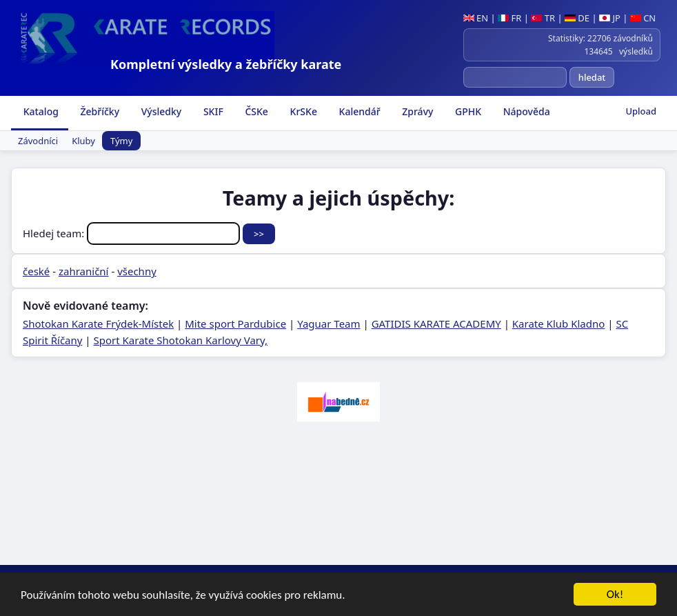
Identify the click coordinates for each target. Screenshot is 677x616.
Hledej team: (133, 233)
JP (610, 18)
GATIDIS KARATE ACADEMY (436, 324)
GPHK (467, 111)
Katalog (40, 111)
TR (543, 18)
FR (509, 18)
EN (476, 18)
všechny (137, 271)
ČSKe (255, 111)
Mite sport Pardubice (235, 324)
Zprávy (417, 111)
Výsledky (160, 111)
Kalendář (358, 111)
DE (577, 18)
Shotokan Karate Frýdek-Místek (98, 324)
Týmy (121, 141)
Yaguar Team (329, 324)
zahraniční (84, 271)
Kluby (83, 141)
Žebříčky (99, 111)
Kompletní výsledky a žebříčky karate (226, 64)
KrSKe (302, 111)
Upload (641, 111)
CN (643, 18)
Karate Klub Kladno (558, 324)
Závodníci (38, 141)
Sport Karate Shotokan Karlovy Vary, (181, 340)
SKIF (212, 111)
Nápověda (525, 111)
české (36, 271)
